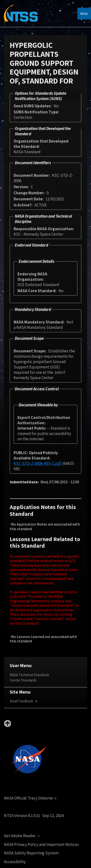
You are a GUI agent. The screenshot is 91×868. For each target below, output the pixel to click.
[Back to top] (8, 726)
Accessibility (15, 862)
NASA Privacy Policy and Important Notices (41, 845)
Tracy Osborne (43, 798)
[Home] (21, 17)
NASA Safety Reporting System (31, 853)
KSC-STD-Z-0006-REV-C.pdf (37, 463)
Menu (84, 14)
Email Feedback (24, 701)
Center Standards (23, 680)
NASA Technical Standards (29, 675)
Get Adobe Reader (22, 836)
